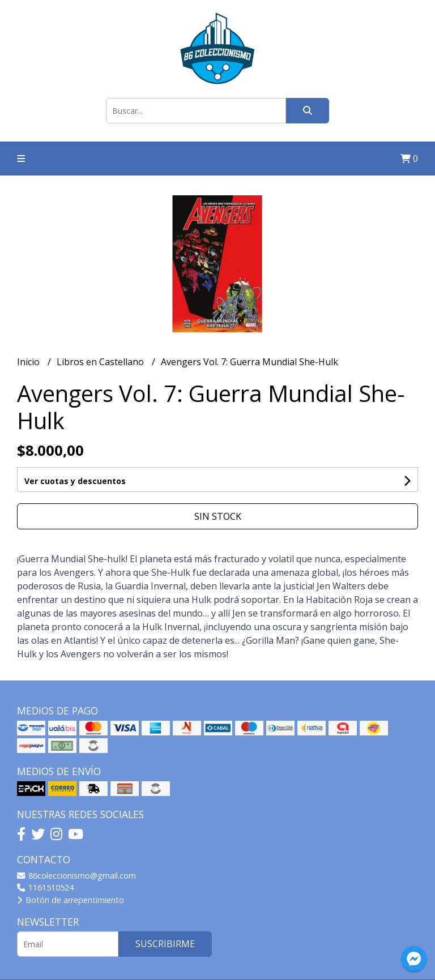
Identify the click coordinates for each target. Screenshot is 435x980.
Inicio (29, 362)
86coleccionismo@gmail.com (76, 876)
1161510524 (45, 887)
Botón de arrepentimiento (71, 900)
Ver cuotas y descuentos (75, 481)
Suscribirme (165, 944)
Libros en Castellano (101, 362)
